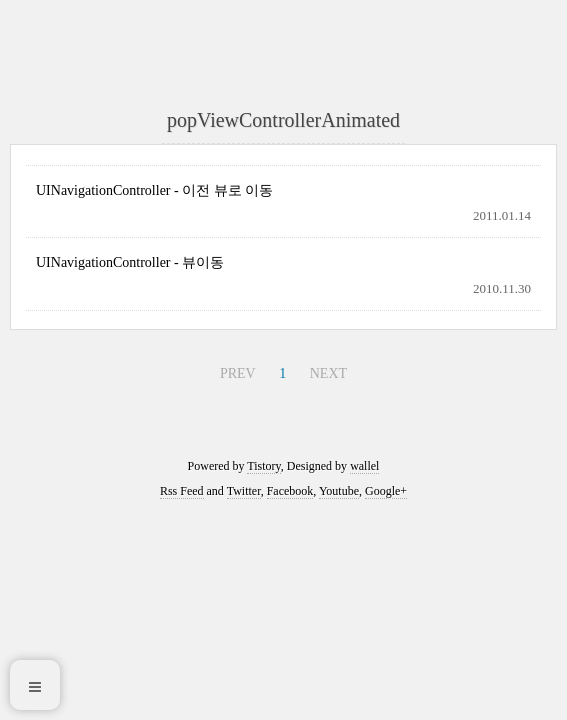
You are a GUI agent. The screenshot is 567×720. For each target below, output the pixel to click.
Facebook (290, 491)
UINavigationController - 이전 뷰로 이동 (154, 190)
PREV (238, 373)
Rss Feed (182, 491)
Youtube (339, 491)
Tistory (263, 466)
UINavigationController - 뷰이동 (130, 262)
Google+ (386, 491)
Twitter (244, 491)
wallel (364, 466)
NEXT (328, 373)
